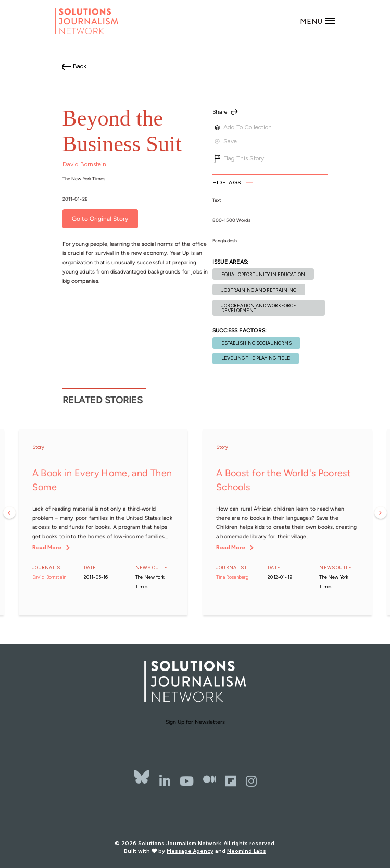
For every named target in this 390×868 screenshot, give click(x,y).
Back (80, 66)
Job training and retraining (259, 290)
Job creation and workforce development (259, 308)
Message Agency (190, 851)
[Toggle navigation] (318, 21)
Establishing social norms (256, 343)
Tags (227, 183)
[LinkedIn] (165, 781)
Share (220, 112)
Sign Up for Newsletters (195, 722)
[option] (104, 523)
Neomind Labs (247, 851)
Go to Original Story (100, 219)
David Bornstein (84, 164)
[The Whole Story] (210, 781)
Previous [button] (9, 513)
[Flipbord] (231, 781)
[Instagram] (251, 781)
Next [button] (381, 513)
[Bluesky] (142, 777)
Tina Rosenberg (233, 577)
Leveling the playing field (256, 358)
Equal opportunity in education (263, 274)
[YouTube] (187, 781)
